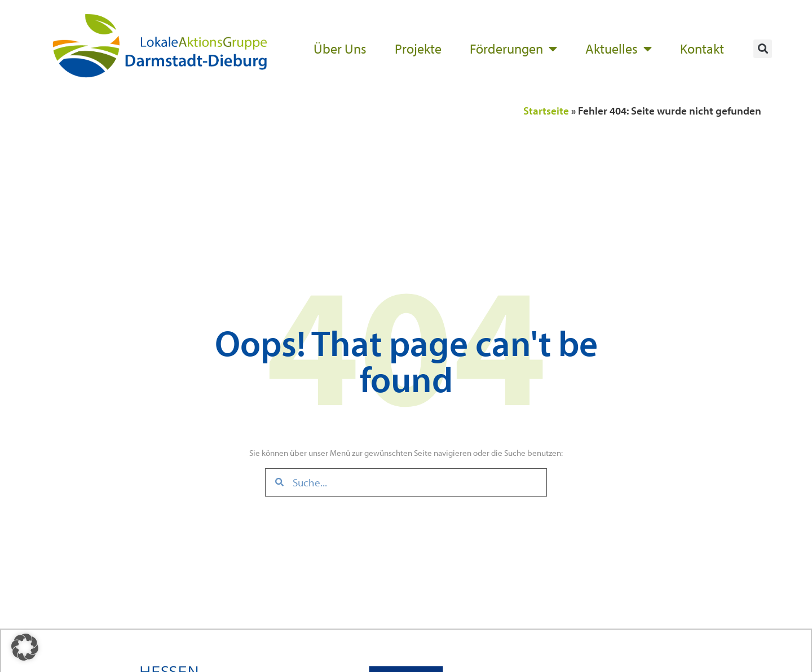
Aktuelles (619, 49)
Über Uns (340, 49)
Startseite (546, 111)
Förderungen (513, 49)
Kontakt (702, 49)
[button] (763, 49)
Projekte (418, 49)
